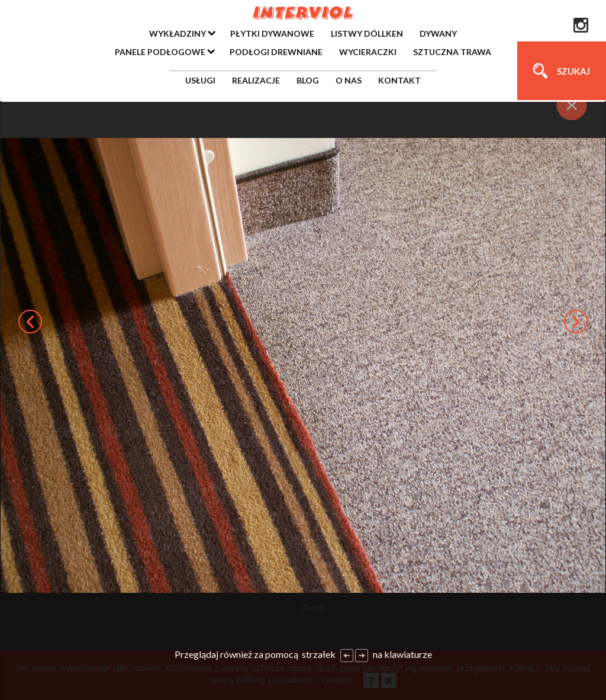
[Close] (572, 105)
